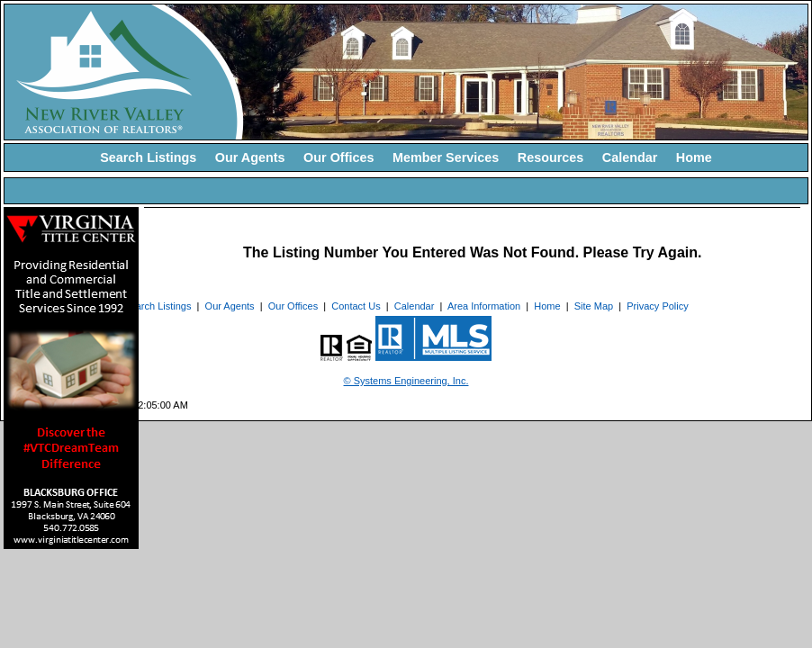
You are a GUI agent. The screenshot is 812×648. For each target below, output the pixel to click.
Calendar (630, 157)
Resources (551, 157)
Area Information (484, 306)
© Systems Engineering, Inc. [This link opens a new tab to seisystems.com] (406, 381)
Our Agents (250, 157)
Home (694, 157)
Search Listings (148, 157)
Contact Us (356, 306)
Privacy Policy (657, 306)
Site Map (594, 306)
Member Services (446, 157)
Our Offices (338, 157)
